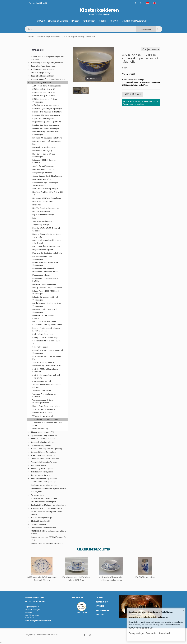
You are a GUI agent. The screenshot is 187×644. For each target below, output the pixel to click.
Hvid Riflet (36, 205)
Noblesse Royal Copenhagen (44, 284)
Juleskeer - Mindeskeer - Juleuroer (45, 459)
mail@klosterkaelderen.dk (41, 621)
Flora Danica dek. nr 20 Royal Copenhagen (44, 155)
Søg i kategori (146, 29)
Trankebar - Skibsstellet (42, 391)
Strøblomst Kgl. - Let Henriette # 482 (47, 366)
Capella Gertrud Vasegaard (43, 118)
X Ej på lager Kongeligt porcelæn (80, 37)
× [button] (183, 610)
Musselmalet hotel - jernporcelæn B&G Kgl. (46, 280)
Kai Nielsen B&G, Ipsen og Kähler (45, 498)
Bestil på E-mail (133, 94)
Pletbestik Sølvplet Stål (40, 521)
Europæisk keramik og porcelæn (44, 478)
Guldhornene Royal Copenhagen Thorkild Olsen (45, 184)
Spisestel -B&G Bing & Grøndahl (44, 435)
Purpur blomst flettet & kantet (44, 321)
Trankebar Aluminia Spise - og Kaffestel (44, 395)
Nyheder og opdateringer (41, 73)
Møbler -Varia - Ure (39, 465)
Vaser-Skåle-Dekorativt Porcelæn (44, 462)
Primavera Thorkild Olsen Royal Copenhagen (45, 311)
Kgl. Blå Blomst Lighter (145, 577)
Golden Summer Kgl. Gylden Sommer (47, 176)
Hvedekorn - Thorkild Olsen (43, 202)
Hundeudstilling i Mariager (42, 518)
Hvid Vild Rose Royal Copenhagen (46, 208)
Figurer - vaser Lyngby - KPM (42, 432)
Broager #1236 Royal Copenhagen (46, 115)
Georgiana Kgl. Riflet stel (42, 173)
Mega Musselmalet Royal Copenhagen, (42, 258)
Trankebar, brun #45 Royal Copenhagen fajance (43, 401)
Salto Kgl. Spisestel (40, 347)
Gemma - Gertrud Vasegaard (44, 169)
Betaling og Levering (58, 21)
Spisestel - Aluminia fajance (42, 442)
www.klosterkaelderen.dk (141, 628)
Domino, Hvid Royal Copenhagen (46, 128)
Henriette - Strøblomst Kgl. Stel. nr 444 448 (48, 193)
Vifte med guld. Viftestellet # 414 (45, 409)
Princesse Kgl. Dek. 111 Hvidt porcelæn (44, 317)
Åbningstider (89, 21)
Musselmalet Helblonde (42, 275)
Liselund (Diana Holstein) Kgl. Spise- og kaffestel (47, 236)
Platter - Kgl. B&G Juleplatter (42, 469)
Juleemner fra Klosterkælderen (44, 528)
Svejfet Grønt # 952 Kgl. (42, 381)
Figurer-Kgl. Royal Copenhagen (44, 66)
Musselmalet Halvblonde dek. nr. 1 (46, 272)
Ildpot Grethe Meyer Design (43, 215)
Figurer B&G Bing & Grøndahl (43, 76)
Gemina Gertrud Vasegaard (43, 166)
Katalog (41, 21)
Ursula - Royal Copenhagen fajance (46, 406)
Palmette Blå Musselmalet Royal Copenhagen (45, 298)
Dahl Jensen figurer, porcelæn (43, 69)
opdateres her (163, 617)
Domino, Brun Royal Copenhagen (46, 125)
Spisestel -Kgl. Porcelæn (48, 37)
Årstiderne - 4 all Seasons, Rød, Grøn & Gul (47, 424)
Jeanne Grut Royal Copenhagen (44, 482)
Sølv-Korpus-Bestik (39, 524)
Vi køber (103, 21)
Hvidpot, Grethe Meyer (41, 211)
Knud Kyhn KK (37, 492)
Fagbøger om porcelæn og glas (44, 485)
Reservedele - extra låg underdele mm (47, 325)
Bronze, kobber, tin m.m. (41, 475)
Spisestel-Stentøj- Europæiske (43, 452)
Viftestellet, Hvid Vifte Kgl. (43, 416)
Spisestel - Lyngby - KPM (41, 445)
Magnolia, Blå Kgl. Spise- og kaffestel (47, 253)
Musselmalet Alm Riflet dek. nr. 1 (45, 268)
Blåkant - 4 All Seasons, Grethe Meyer (47, 112)
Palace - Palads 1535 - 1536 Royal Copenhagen (46, 292)
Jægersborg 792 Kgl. (41, 225)
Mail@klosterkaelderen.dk (134, 21)
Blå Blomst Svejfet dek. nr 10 (44, 96)
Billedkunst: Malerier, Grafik (42, 472)
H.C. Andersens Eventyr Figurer (44, 502)
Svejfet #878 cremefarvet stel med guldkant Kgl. (46, 377)
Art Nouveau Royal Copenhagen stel (47, 86)
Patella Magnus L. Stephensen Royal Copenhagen (47, 305)
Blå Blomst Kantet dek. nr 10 (44, 92)
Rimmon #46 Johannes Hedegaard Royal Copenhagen (46, 329)
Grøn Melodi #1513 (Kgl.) (42, 179)
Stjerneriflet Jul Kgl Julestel (43, 362)
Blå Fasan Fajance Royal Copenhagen (47, 109)
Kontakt (114, 21)
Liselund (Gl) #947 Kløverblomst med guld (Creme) (47, 242)
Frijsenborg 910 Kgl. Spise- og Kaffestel (44, 161)
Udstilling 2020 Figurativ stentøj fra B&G (47, 508)
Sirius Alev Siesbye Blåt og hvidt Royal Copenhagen (48, 352)
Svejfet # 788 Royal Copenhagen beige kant (45, 370)
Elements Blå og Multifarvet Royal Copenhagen (46, 133)
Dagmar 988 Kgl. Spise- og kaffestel (47, 122)
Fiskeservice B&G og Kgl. (42, 151)
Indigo (35, 218)
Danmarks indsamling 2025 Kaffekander (48, 543)
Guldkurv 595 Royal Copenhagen (45, 189)
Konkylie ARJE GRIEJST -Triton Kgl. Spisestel (46, 229)
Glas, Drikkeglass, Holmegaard (44, 455)
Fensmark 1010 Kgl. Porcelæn (44, 147)
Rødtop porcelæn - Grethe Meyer (45, 337)
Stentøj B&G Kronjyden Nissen (43, 439)
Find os (99, 598)
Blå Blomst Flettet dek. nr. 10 (44, 89)
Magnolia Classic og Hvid (43, 250)
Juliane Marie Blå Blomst (42, 221)
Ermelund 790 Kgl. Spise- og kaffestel (47, 138)
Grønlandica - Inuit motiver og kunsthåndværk (50, 488)
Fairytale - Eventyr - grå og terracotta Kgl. (47, 143)
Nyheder (75, 21)
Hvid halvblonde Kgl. (41, 429)
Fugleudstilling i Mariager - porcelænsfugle (48, 505)
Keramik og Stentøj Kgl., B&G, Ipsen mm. (47, 63)
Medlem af (78, 598)
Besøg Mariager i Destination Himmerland (149, 633)
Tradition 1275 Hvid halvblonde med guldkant (47, 386)
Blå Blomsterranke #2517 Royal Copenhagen (45, 101)
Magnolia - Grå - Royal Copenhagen (46, 246)
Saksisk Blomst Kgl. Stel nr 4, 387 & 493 (46, 342)
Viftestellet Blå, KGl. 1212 (42, 413)
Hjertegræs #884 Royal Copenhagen (47, 198)
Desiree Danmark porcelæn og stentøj (46, 449)
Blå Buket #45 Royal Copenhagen (46, 105)
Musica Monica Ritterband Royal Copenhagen (45, 264)
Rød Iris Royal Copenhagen (43, 334)
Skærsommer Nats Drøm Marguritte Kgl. (47, 358)
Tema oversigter (38, 495)
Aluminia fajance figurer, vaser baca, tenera (48, 79)
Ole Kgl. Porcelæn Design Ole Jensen (47, 288)
